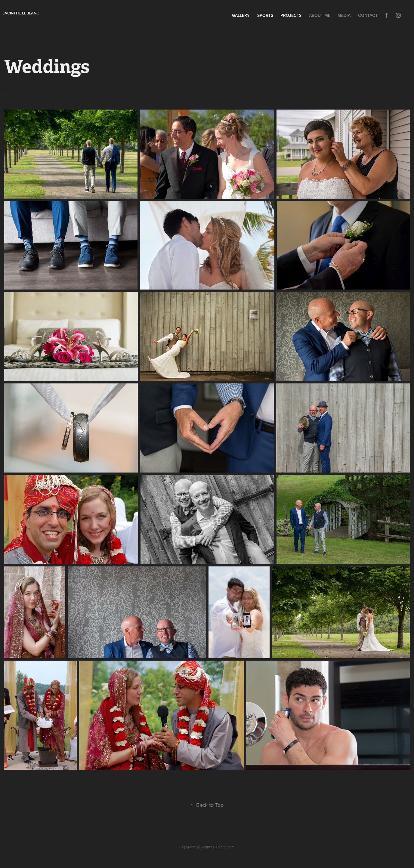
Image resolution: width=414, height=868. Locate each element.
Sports (265, 15)
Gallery (241, 15)
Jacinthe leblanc (21, 13)
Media (344, 15)
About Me (320, 15)
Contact (368, 15)
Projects (291, 15)
